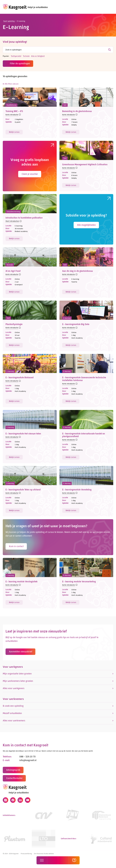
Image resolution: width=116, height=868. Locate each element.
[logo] (15, 7)
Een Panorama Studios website (44, 854)
